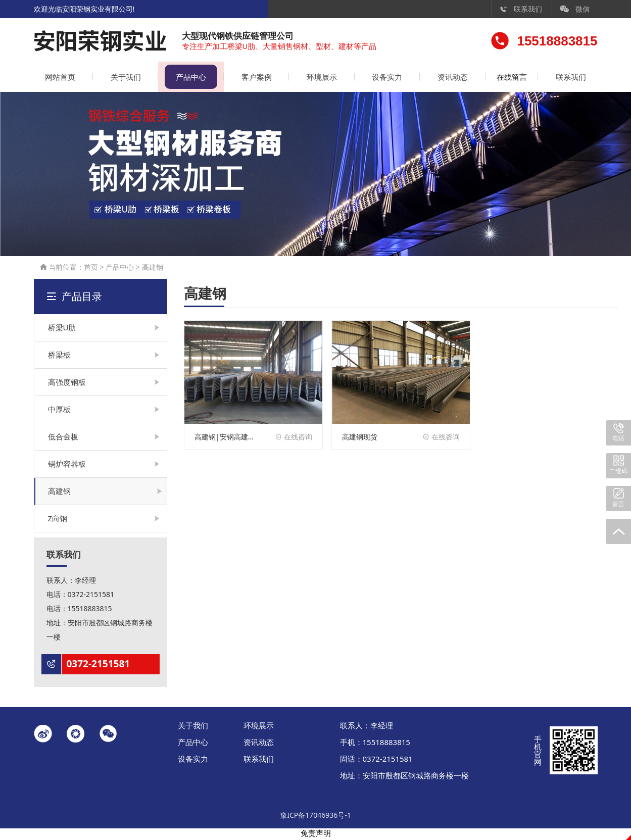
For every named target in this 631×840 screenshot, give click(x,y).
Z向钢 (58, 520)
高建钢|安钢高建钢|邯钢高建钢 (227, 438)
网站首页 (60, 78)
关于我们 (124, 78)
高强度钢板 (67, 383)
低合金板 (63, 438)
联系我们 (521, 9)
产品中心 (187, 78)
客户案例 (252, 78)
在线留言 (508, 78)
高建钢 (153, 268)
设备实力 (379, 78)
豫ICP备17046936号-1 (315, 817)
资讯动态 (444, 78)
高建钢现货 (360, 438)
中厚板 (59, 411)
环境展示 (316, 78)
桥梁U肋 (62, 329)
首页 (91, 268)
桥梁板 (59, 356)
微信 (575, 9)
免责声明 (316, 835)
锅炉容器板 (67, 465)
